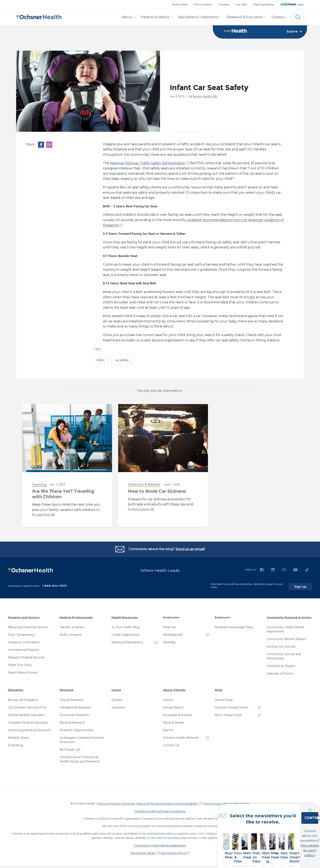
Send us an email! (190, 549)
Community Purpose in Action (289, 615)
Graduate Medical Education (28, 721)
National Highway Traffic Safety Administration (148, 163)
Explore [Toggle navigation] (294, 32)
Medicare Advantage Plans (234, 625)
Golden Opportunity (126, 633)
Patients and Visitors (24, 615)
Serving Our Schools (281, 645)
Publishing (15, 743)
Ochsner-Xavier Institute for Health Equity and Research (80, 757)
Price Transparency (21, 633)
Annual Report (173, 705)
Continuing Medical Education (29, 728)
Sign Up (304, 584)
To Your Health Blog (126, 625)
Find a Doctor (180, 4)
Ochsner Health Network (181, 736)
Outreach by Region (281, 664)
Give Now (224, 4)
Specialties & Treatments (198, 17)
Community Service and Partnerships (284, 654)
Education (16, 688)
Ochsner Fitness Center (232, 705)
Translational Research (75, 705)
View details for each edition (288, 845)
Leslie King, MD (45, 515)
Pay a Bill (241, 4)
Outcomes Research (74, 713)
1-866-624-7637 (54, 584)
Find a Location (203, 4)
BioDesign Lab (70, 747)
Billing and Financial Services (28, 625)
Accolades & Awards (177, 713)
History (168, 698)
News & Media (173, 721)
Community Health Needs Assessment (285, 627)
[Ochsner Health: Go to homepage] (39, 16)
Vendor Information (236, 801)
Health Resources (125, 615)
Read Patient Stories (23, 671)
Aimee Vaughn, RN (205, 96)
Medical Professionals (76, 615)
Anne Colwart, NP (143, 509)
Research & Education (245, 17)
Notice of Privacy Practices (116, 801)
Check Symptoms (263, 4)
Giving (116, 688)
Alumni (168, 728)
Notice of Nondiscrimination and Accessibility (167, 801)
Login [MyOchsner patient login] (301, 4)
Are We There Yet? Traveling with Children (63, 494)
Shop (219, 688)
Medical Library (19, 736)
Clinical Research (72, 698)
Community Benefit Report (286, 637)
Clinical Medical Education (26, 713)
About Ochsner (174, 688)
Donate (117, 698)
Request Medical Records (26, 656)
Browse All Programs (23, 698)
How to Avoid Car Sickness (157, 491)
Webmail (169, 625)
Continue (288, 827)
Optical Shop (224, 698)
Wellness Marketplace (127, 640)
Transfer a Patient (72, 625)
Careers (278, 17)
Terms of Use (212, 801)
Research (67, 688)
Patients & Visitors (155, 17)
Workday (169, 640)
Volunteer (118, 705)
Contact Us (171, 743)
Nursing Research (72, 721)
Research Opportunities (77, 728)
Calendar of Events (280, 672)
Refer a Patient (71, 633)
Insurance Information (24, 640)
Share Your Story (20, 663)
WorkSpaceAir (173, 633)
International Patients (23, 648)
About (127, 17)
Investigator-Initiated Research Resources (82, 738)
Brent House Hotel (228, 713)
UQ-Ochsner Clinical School (27, 705)
